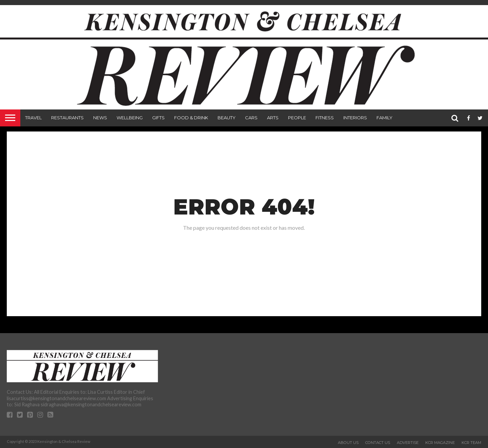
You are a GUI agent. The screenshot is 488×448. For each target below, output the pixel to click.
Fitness (325, 118)
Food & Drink (191, 118)
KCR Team (471, 443)
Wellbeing (130, 118)
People (297, 118)
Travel (33, 118)
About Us (348, 443)
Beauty (227, 118)
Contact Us (378, 443)
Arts (273, 118)
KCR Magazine (440, 443)
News (100, 118)
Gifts (158, 118)
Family (384, 118)
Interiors (355, 118)
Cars (251, 118)
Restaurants (67, 118)
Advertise (408, 443)
